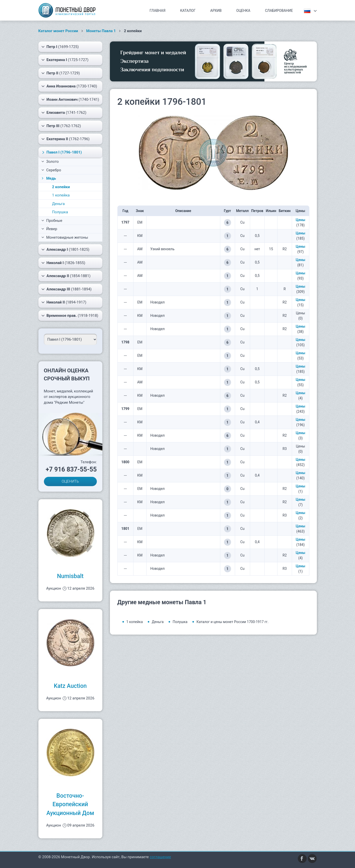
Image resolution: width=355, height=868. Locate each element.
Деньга (59, 204)
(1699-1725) (60, 47)
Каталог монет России (58, 31)
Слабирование (279, 11)
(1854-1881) (66, 276)
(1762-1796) (65, 139)
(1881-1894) (67, 289)
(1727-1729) (61, 73)
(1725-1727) (65, 60)
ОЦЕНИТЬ (70, 481)
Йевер (49, 229)
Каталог (188, 11)
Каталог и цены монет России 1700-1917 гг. (232, 622)
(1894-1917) (64, 302)
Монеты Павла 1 (101, 31)
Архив (216, 11)
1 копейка (61, 195)
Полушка (60, 212)
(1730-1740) (69, 86)
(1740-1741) (70, 99)
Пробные (52, 221)
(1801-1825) (65, 249)
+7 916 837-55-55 (71, 469)
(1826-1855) (63, 263)
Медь (48, 178)
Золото (50, 162)
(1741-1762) (64, 113)
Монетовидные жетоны (65, 237)
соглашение (160, 857)
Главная (157, 11)
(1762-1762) (61, 126)
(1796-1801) (61, 152)
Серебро (51, 170)
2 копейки (61, 187)
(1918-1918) (70, 316)
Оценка (243, 11)
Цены (301, 220)
